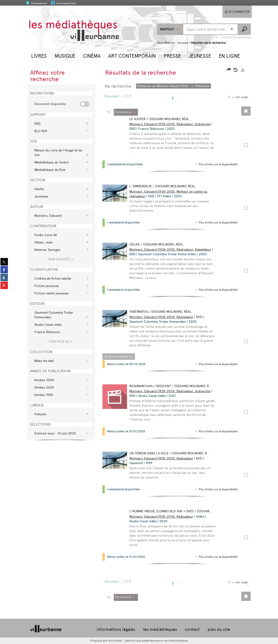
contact (192, 629)
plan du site (219, 629)
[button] (39, 55)
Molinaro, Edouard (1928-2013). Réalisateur (162, 317)
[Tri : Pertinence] (126, 112)
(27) (61, 259)
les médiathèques (160, 629)
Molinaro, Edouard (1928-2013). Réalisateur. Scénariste (171, 124)
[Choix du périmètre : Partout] (170, 29)
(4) (61, 342)
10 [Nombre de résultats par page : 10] (230, 97)
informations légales (116, 629)
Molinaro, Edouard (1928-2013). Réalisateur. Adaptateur (171, 250)
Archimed (115, 641)
